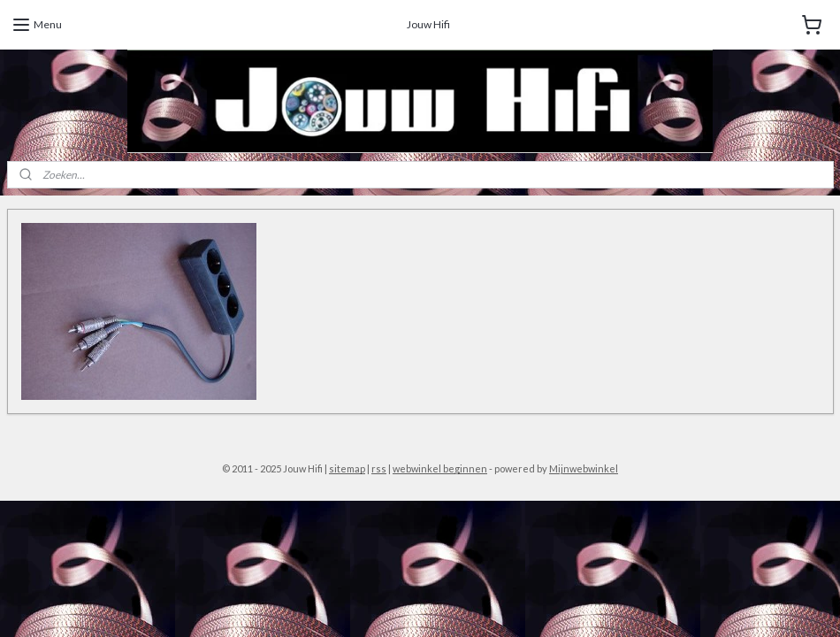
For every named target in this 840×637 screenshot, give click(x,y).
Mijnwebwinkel (584, 468)
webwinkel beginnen (440, 468)
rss (379, 468)
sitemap (347, 468)
